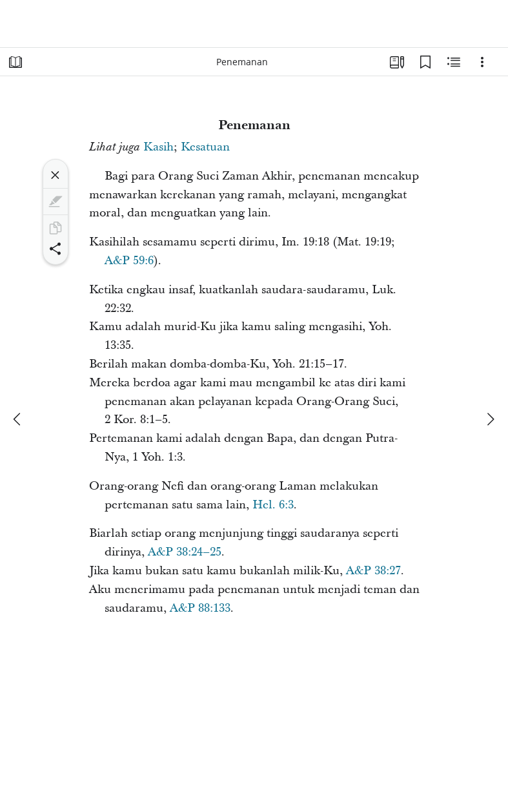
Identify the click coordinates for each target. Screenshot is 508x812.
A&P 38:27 (373, 571)
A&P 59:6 (129, 261)
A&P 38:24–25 (185, 552)
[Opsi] (482, 62)
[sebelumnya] (18, 419)
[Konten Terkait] (454, 62)
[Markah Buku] (425, 62)
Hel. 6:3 (273, 505)
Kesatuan (205, 147)
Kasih (158, 147)
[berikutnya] (490, 419)
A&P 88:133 (200, 608)
